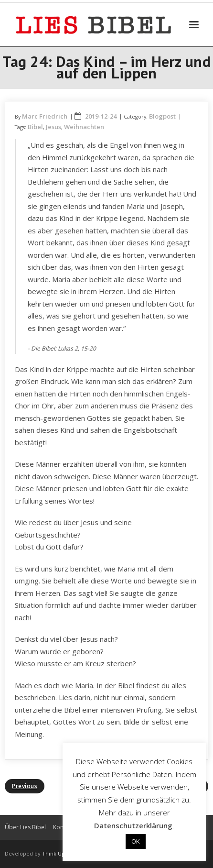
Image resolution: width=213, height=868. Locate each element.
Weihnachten (84, 127)
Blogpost (162, 116)
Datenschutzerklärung (133, 825)
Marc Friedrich (45, 116)
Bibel (35, 127)
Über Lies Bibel (25, 827)
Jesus (53, 127)
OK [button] (136, 841)
